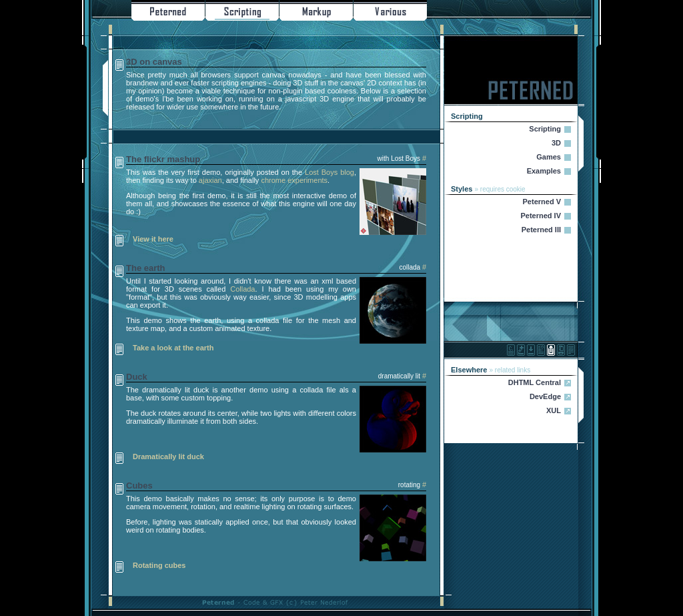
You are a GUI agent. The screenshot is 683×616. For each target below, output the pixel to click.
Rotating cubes (159, 565)
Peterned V (542, 202)
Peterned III (541, 230)
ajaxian (210, 180)
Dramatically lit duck (168, 456)
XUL (554, 410)
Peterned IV (541, 216)
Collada (242, 289)
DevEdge (545, 396)
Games (549, 157)
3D (556, 143)
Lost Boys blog (329, 172)
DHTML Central (535, 382)
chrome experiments (294, 180)
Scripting (545, 129)
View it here (153, 239)
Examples (544, 171)
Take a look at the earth (173, 348)
